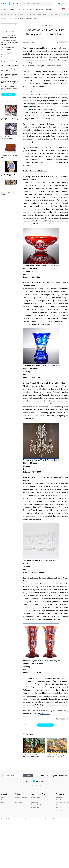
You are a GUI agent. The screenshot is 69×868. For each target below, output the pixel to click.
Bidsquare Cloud (35, 855)
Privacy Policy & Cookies (31, 866)
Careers (3, 850)
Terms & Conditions (44, 866)
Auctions (4, 9)
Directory (25, 9)
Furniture (21, 14)
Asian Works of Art (57, 14)
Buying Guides (60, 857)
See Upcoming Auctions (21, 844)
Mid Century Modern (44, 14)
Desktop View (55, 866)
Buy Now (11, 9)
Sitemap (58, 852)
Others (66, 14)
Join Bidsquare (18, 850)
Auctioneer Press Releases (38, 852)
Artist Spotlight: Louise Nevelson (45, 779)
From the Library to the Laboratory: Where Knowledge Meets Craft (10, 88)
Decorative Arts (12, 14)
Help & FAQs (59, 855)
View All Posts (45, 725)
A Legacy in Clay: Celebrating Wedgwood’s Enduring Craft (45, 803)
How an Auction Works (62, 850)
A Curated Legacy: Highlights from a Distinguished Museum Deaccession (30, 803)
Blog (32, 9)
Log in (58, 4)
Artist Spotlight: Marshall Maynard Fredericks (58, 756)
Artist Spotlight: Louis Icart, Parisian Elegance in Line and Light (30, 779)
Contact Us (4, 852)
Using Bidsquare (60, 844)
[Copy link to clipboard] (57, 43)
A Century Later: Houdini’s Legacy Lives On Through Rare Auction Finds (45, 756)
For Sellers (48, 9)
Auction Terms (60, 847)
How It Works (39, 9)
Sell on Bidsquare (36, 844)
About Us (4, 844)
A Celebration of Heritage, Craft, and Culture (59, 779)
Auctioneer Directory (20, 847)
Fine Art (4, 14)
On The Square (9, 18)
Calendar (18, 9)
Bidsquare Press (5, 847)
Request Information (37, 847)
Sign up (65, 4)
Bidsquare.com (45, 714)
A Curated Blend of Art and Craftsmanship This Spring (30, 756)
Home (3, 18)
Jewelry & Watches (31, 14)
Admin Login (34, 850)
